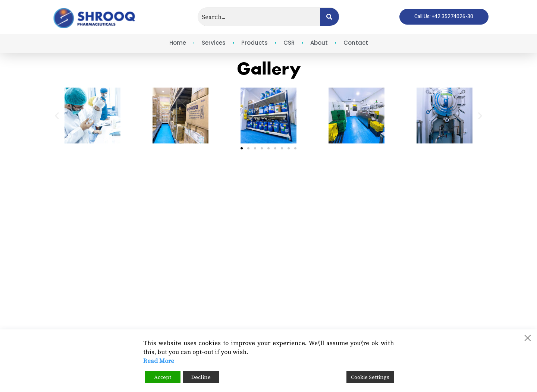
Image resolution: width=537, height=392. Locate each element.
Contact (356, 43)
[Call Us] (352, 279)
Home (178, 43)
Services (214, 43)
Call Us (385, 275)
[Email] (352, 304)
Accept (163, 377)
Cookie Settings (370, 377)
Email (382, 300)
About (319, 43)
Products (255, 43)
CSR (289, 43)
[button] (57, 116)
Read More (159, 361)
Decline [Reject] (201, 377)
